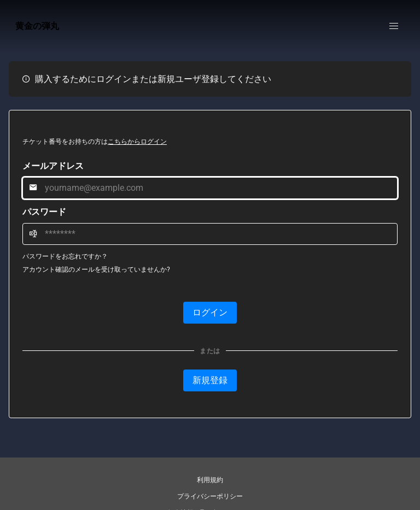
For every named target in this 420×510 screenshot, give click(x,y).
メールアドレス (53, 166)
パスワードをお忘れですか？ (65, 256)
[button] (394, 26)
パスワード (44, 212)
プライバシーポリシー (210, 496)
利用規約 (210, 480)
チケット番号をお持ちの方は (95, 142)
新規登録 (210, 380)
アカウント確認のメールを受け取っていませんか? (96, 269)
